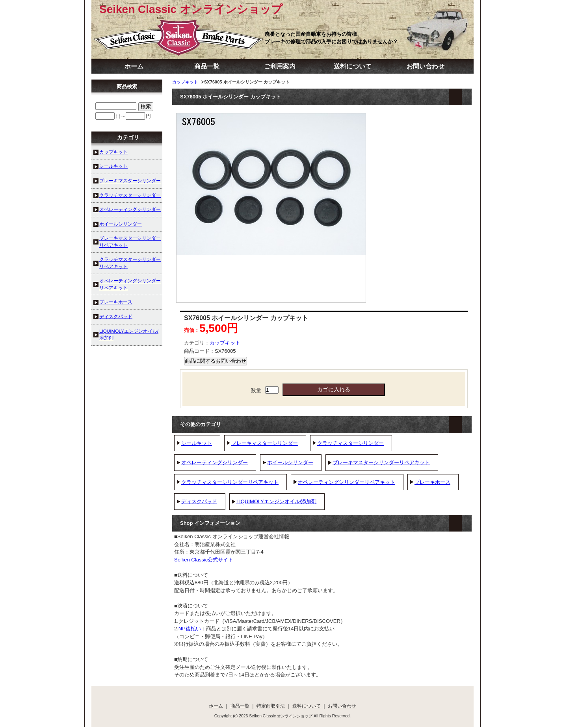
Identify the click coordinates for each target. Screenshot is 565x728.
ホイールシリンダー (290, 462)
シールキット (197, 443)
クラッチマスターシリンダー (350, 443)
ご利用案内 (280, 66)
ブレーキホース (432, 482)
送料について (353, 66)
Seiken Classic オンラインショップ (191, 9)
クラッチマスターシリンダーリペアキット (230, 482)
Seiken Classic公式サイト (204, 560)
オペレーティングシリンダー (215, 462)
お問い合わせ (426, 66)
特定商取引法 (271, 706)
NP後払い (190, 629)
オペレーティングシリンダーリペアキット (347, 482)
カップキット (185, 82)
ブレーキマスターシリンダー (265, 443)
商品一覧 (207, 66)
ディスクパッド (199, 501)
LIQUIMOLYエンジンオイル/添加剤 (276, 501)
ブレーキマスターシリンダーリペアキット (381, 462)
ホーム (134, 66)
